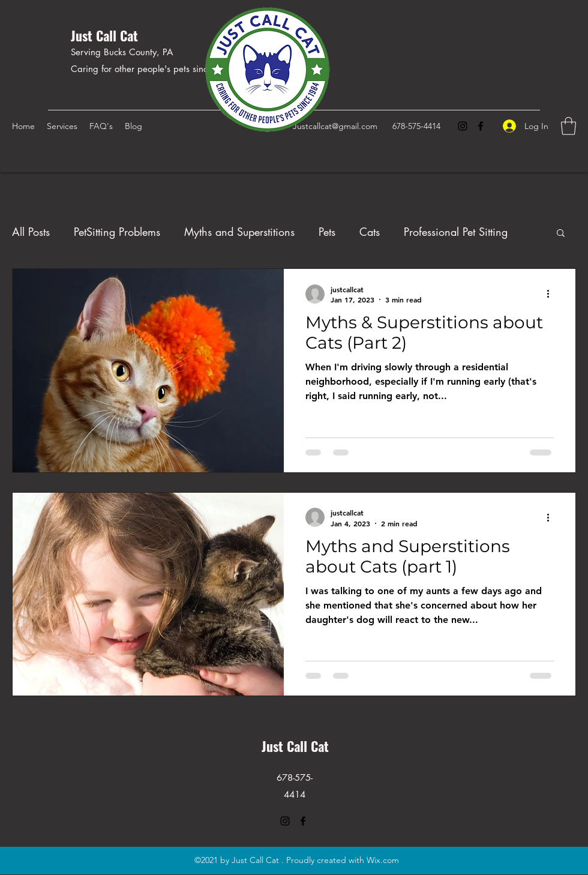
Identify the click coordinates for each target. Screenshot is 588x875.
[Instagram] (463, 126)
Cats (370, 232)
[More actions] (552, 294)
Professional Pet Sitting (456, 232)
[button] (568, 126)
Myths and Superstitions (239, 232)
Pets (327, 232)
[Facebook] (481, 126)
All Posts (31, 232)
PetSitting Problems (117, 232)
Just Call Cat (104, 35)
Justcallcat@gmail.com (335, 126)
